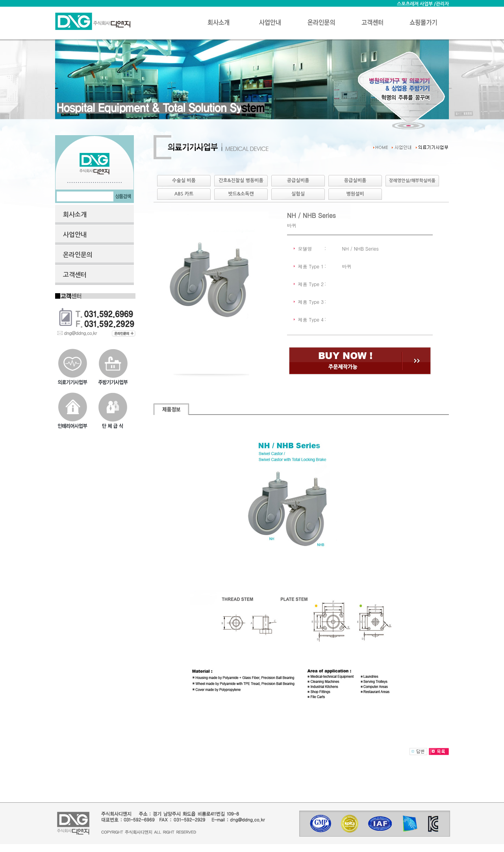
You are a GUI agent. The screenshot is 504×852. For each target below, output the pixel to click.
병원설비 (355, 194)
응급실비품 (355, 180)
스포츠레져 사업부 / (416, 4)
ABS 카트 (184, 194)
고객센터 (75, 275)
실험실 (298, 194)
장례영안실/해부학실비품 (412, 181)
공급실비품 (298, 180)
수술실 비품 (184, 180)
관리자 (442, 4)
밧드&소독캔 (241, 194)
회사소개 (75, 215)
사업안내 (75, 235)
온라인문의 (78, 255)
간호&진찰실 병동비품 (241, 180)
